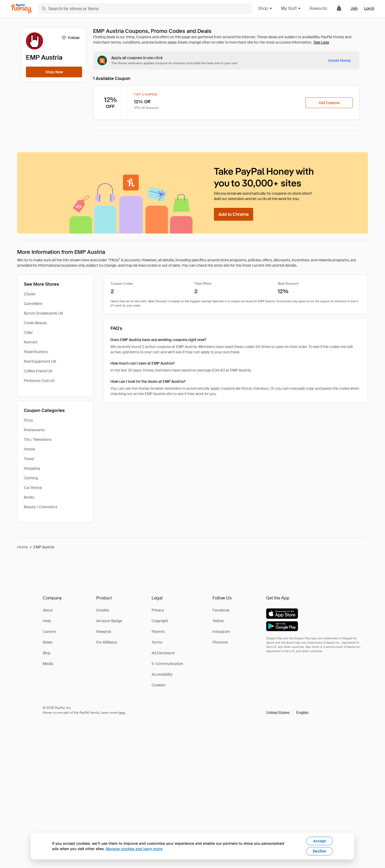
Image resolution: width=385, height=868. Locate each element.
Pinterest (220, 642)
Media (48, 664)
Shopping (32, 468)
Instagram (221, 632)
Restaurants (34, 430)
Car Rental (33, 488)
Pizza (28, 420)
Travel (29, 459)
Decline (319, 851)
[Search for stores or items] (145, 9)
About (48, 610)
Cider (28, 332)
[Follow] (70, 38)
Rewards (318, 8)
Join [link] (354, 8)
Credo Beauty (35, 323)
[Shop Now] (54, 72)
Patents (158, 632)
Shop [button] (265, 8)
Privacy (158, 610)
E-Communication (167, 664)
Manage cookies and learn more (134, 849)
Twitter (218, 621)
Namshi (30, 342)
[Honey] (21, 9)
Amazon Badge (109, 621)
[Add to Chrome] (234, 214)
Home (22, 547)
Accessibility (162, 674)
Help (47, 621)
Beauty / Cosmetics (41, 507)
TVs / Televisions (38, 439)
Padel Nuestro (36, 352)
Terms (157, 642)
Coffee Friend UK (38, 371)
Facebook (221, 610)
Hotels (29, 449)
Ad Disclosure (163, 653)
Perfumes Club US (39, 381)
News (48, 642)
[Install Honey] (340, 60)
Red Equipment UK (40, 361)
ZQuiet (30, 294)
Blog (47, 653)
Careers (50, 632)
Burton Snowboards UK (43, 313)
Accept (320, 841)
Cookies (158, 685)
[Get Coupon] (329, 103)
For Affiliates (107, 642)
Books (29, 497)
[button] (287, 713)
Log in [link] (369, 8)
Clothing (31, 478)
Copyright (160, 621)
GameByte (33, 304)
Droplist (103, 610)
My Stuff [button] (291, 8)
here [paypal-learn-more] (122, 713)
